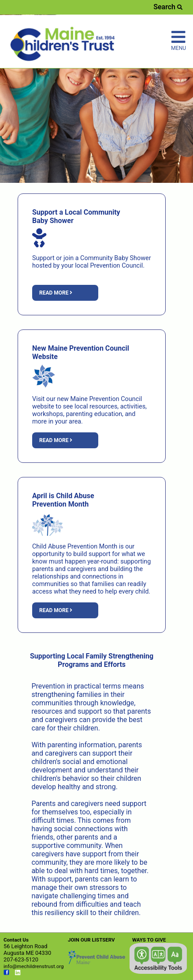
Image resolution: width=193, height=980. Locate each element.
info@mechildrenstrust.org (34, 966)
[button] (158, 958)
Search (168, 7)
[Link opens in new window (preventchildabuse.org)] (96, 962)
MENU (178, 40)
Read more (56, 293)
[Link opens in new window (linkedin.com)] (18, 973)
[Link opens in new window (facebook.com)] (6, 973)
